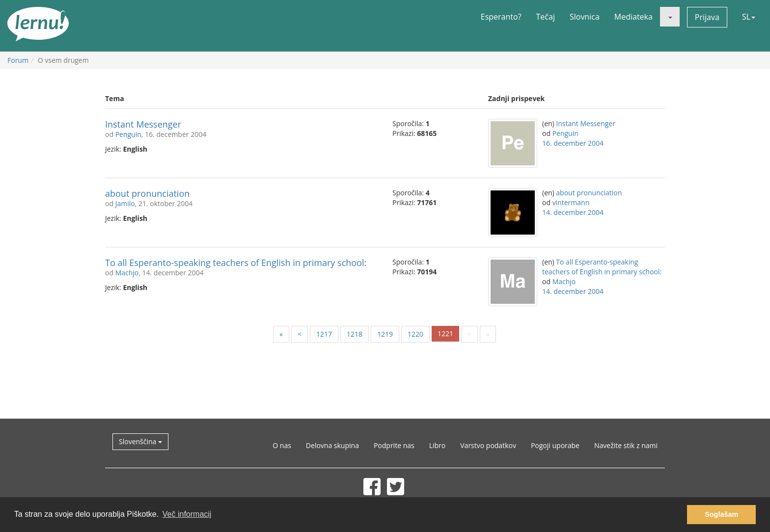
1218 (355, 334)
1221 (445, 333)
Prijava (707, 17)
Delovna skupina (332, 445)
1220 (415, 334)
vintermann (571, 202)
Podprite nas (394, 445)
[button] (670, 17)
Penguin (128, 134)
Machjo (127, 273)
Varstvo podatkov (488, 445)
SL (749, 17)
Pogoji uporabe (555, 445)
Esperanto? (501, 17)
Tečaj (546, 17)
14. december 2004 (573, 212)
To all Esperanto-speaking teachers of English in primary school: (236, 263)
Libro (438, 445)
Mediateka (633, 17)
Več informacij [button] (187, 514)
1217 (324, 334)
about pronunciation (147, 193)
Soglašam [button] (721, 514)
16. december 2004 (573, 143)
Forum (18, 60)
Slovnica (585, 17)
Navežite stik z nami (626, 445)
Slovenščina (140, 441)
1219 (385, 334)
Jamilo (125, 203)
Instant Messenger (143, 124)
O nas (282, 445)
